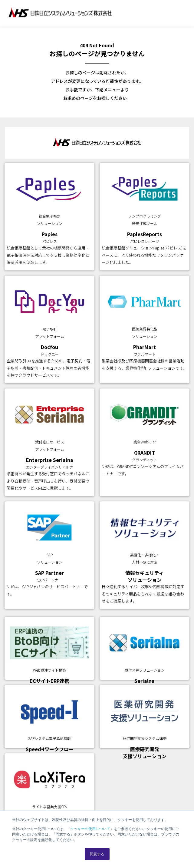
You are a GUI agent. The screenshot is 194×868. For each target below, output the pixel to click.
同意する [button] (97, 854)
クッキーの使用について (90, 829)
